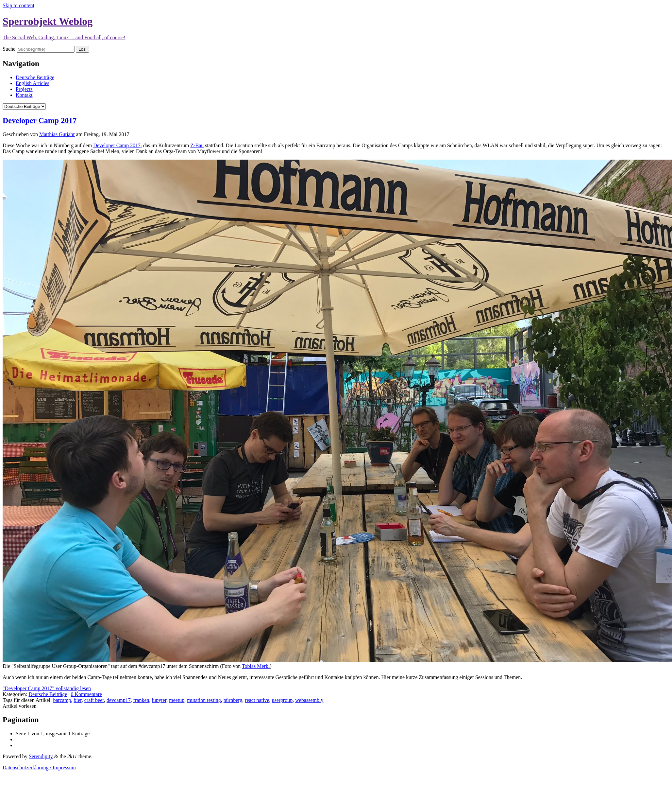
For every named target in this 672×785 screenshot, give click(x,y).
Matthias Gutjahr (57, 134)
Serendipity (41, 756)
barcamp (62, 700)
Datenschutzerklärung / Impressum (39, 768)
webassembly (309, 700)
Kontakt (24, 95)
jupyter (159, 700)
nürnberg (233, 700)
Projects (24, 89)
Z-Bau (197, 145)
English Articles (33, 83)
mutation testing (204, 700)
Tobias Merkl (256, 666)
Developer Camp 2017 (40, 120)
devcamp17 (119, 700)
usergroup (282, 700)
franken (141, 700)
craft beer (94, 700)
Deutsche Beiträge (35, 77)
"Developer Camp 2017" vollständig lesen (47, 688)
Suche (9, 49)
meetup (177, 700)
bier (77, 700)
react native (257, 700)
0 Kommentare (86, 694)
